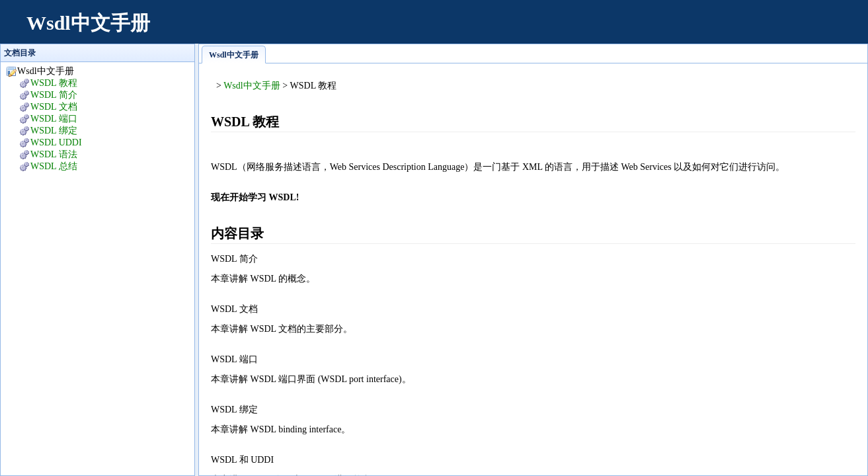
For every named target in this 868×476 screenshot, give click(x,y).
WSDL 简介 (54, 95)
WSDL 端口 (54, 119)
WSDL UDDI (56, 142)
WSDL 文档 (54, 107)
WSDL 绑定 (54, 131)
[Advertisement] (614, 30)
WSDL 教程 (54, 83)
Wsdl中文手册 (88, 23)
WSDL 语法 (54, 154)
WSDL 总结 (54, 166)
